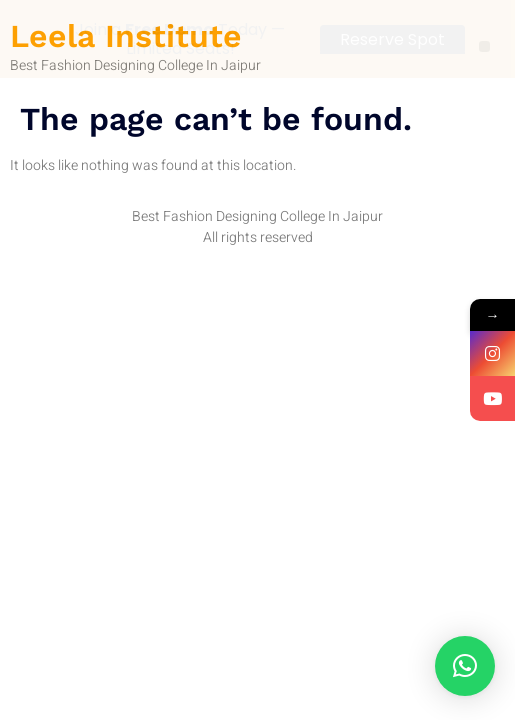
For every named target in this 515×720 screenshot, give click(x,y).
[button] (465, 666)
